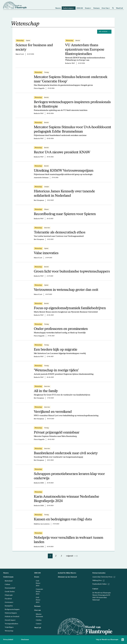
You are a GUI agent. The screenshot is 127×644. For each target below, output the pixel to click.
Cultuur (7, 585)
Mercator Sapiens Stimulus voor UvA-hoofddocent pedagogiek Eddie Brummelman (72, 129)
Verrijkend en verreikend (53, 412)
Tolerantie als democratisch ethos (60, 233)
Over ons (38, 610)
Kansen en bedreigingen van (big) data (63, 519)
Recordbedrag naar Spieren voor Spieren (65, 214)
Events (37, 577)
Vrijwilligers (9, 627)
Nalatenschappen (11, 613)
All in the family (46, 391)
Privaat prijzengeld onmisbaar (57, 433)
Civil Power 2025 (38, 583)
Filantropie (9, 595)
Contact (39, 624)
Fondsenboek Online (101, 584)
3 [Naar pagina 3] (61, 556)
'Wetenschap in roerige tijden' (56, 370)
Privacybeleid (8, 640)
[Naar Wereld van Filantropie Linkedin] (123, 640)
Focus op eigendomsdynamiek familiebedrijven (70, 308)
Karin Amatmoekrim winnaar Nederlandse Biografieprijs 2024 (66, 499)
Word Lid (38, 628)
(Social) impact (10, 620)
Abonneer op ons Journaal (67, 577)
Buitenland (9, 581)
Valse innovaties (46, 253)
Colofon (39, 620)
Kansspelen (9, 606)
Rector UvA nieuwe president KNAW (62, 152)
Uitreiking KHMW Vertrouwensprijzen (64, 171)
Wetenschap (9, 631)
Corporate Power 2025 (39, 592)
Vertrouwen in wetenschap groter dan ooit (66, 290)
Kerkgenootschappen (12, 609)
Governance (9, 602)
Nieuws (6, 573)
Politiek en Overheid (12, 617)
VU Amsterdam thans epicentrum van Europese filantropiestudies (85, 50)
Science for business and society (34, 47)
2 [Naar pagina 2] (56, 556)
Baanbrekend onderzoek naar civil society (66, 453)
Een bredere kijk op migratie (56, 350)
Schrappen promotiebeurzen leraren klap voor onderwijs (69, 476)
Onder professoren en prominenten (61, 329)
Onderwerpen (8, 577)
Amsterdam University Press (104, 577)
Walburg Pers (98, 581)
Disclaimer (25, 640)
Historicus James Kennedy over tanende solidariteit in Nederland (64, 194)
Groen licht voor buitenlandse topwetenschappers (72, 272)
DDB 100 (37, 573)
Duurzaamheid (10, 588)
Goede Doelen (10, 592)
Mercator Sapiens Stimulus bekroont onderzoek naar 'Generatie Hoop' (71, 79)
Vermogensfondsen (11, 624)
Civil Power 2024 (38, 600)
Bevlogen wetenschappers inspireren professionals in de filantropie (72, 104)
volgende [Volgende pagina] (72, 556)
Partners (37, 606)
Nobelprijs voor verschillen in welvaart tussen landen (69, 540)
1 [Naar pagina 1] (50, 556)
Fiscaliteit (8, 599)
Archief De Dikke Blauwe (67, 573)
